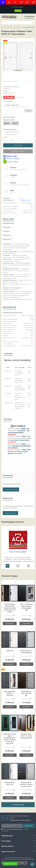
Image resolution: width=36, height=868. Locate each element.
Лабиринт (16, 87)
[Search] (33, 23)
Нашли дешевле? (8, 101)
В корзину (18, 145)
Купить (28, 111)
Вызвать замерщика (10, 864)
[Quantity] (9, 140)
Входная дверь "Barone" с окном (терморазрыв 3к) (26, 736)
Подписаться (29, 826)
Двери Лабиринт (9, 27)
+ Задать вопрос (10, 513)
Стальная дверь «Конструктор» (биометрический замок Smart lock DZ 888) (10, 608)
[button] (15, 2)
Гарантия (13, 183)
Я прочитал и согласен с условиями (16, 830)
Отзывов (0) (7, 235)
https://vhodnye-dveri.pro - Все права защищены (18, 858)
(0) (18, 81)
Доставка (13, 167)
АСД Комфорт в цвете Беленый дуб (26, 693)
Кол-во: (5, 137)
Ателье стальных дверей (18, 552)
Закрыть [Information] (18, 11)
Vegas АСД (10, 651)
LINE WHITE (19, 27)
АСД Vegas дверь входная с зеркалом (10, 693)
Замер (12, 190)
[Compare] (32, 81)
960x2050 (15, 123)
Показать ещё (18, 805)
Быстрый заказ (18, 151)
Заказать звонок (29, 18)
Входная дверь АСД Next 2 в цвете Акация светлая (26, 784)
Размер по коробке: (9, 120)
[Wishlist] (26, 81)
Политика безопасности (16, 829)
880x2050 (7, 123)
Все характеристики (25, 199)
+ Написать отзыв (11, 490)
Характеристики (8, 223)
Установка (13, 175)
